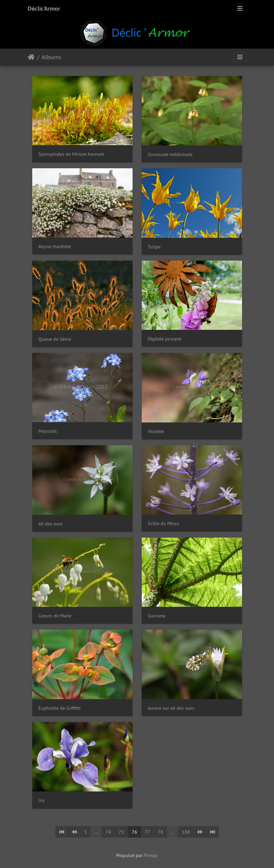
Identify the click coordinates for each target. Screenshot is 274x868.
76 (134, 832)
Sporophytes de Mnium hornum (71, 154)
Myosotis (48, 431)
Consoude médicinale (170, 154)
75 (121, 832)
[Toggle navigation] (240, 9)
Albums (51, 57)
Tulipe (154, 247)
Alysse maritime (55, 246)
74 (108, 832)
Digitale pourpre (165, 339)
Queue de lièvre (55, 339)
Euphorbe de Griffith (59, 708)
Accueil (31, 57)
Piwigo (151, 855)
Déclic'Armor (44, 9)
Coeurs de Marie (55, 616)
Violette (156, 431)
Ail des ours (50, 524)
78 (161, 832)
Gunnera (157, 616)
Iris (42, 800)
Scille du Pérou (163, 523)
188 (186, 832)
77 (147, 832)
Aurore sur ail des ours (171, 708)
